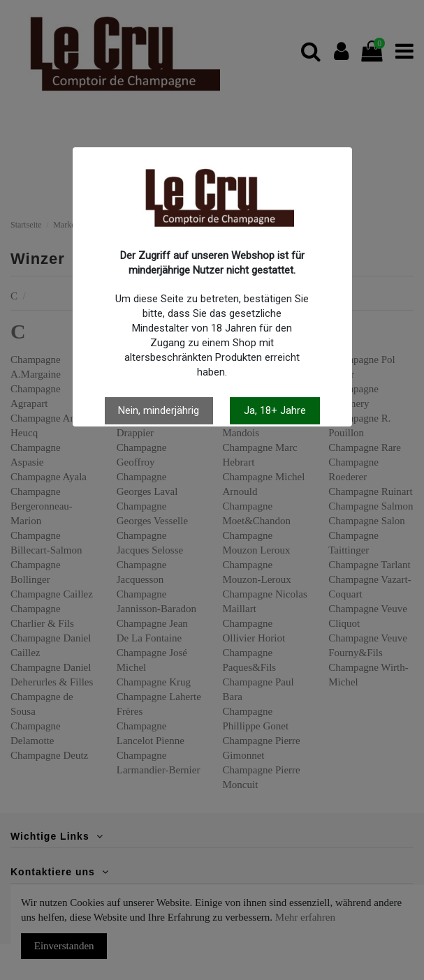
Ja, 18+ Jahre (275, 410)
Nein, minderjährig (159, 410)
